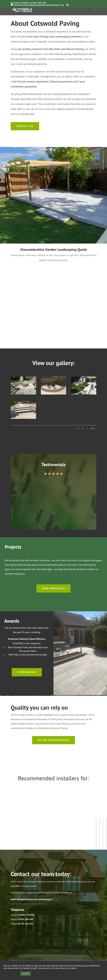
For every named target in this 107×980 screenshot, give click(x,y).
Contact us (25, 126)
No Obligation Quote (53, 740)
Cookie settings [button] (11, 974)
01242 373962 (21, 3)
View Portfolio (54, 588)
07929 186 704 (38, 3)
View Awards (27, 672)
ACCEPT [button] (26, 974)
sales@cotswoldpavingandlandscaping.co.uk (32, 904)
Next (93, 428)
